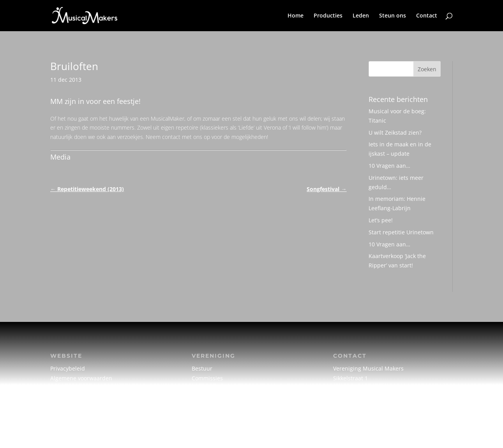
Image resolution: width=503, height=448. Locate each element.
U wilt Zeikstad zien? (395, 133)
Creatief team (209, 388)
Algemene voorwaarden (81, 378)
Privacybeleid (68, 368)
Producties (328, 16)
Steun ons (393, 16)
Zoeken (427, 69)
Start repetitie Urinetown (401, 232)
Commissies (207, 378)
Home (296, 16)
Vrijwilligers (207, 398)
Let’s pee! (381, 220)
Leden (361, 16)
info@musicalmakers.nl (364, 398)
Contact (427, 16)
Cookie (59, 388)
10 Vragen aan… (389, 166)
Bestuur (202, 368)
